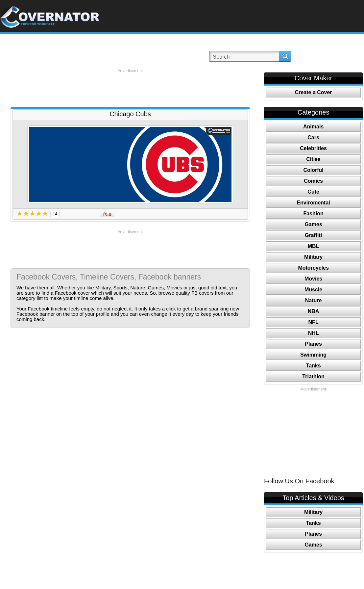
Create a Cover (314, 92)
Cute (313, 192)
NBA (314, 311)
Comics (313, 181)
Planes (313, 344)
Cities (313, 159)
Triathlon (313, 376)
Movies (313, 279)
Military (313, 257)
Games (313, 224)
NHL (314, 333)
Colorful (313, 170)
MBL (314, 246)
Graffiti (313, 235)
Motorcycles (313, 268)
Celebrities (313, 148)
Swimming (313, 355)
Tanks (314, 366)
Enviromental (313, 203)
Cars (313, 137)
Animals (313, 127)
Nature (314, 300)
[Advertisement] (130, 88)
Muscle (313, 290)
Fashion (313, 214)
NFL (314, 322)
